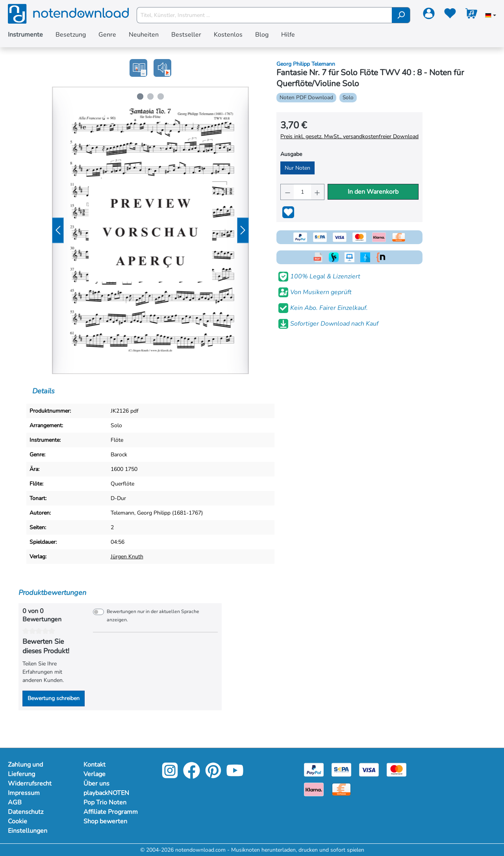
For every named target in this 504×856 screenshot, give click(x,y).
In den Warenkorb (373, 192)
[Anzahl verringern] (287, 192)
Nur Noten (297, 168)
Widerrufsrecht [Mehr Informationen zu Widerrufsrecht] (30, 784)
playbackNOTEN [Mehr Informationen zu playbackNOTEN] (106, 793)
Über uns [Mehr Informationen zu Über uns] (96, 784)
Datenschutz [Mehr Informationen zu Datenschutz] (26, 812)
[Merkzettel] (450, 15)
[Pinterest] (213, 776)
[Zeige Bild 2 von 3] (150, 96)
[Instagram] (170, 776)
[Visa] (369, 769)
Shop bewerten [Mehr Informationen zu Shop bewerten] (105, 821)
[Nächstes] (243, 231)
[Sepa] (341, 769)
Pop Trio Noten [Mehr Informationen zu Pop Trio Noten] (105, 802)
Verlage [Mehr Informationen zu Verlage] (94, 774)
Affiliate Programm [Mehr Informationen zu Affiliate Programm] (111, 812)
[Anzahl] (302, 192)
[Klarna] (314, 789)
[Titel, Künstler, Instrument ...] (265, 15)
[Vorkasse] (341, 789)
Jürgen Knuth (127, 557)
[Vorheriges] (58, 231)
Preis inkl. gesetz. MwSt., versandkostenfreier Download (349, 136)
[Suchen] (401, 15)
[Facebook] (192, 776)
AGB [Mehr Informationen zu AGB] (15, 802)
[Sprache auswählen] (491, 16)
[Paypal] (314, 769)
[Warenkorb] (471, 15)
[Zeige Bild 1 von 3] (140, 96)
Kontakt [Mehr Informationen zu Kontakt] (94, 765)
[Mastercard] (397, 769)
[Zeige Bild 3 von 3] (161, 96)
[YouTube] (235, 776)
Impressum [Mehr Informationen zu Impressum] (24, 793)
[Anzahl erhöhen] (318, 192)
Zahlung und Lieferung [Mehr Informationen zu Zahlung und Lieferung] (25, 769)
